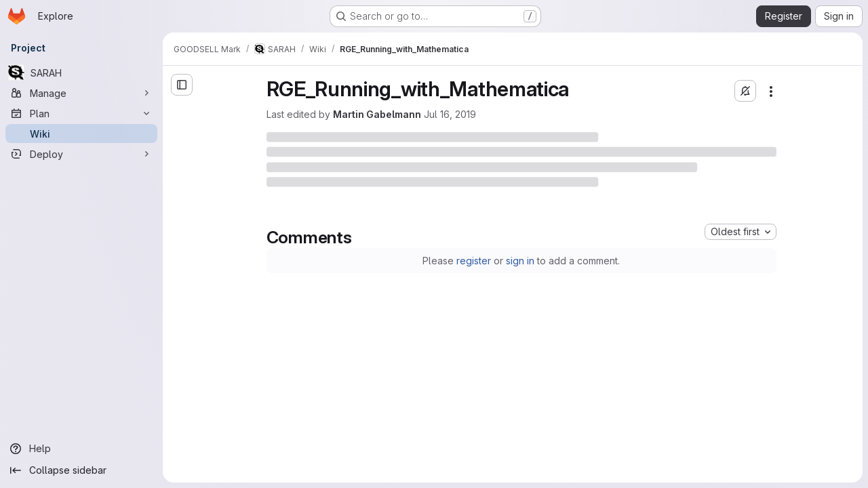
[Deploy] (81, 154)
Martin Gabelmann (377, 114)
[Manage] (81, 93)
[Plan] (81, 113)
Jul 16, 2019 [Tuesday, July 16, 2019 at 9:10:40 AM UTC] (450, 114)
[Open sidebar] (182, 85)
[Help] (81, 449)
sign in (520, 261)
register (474, 261)
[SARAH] (81, 73)
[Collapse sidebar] (81, 470)
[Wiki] (81, 134)
